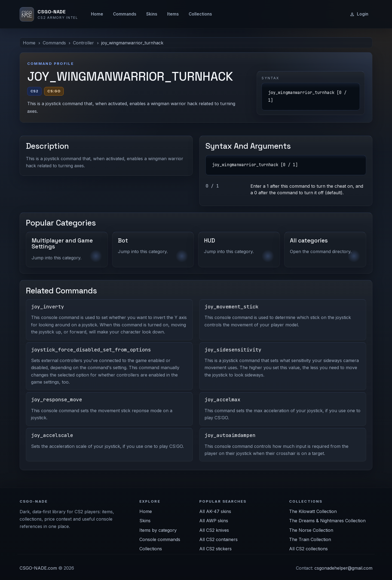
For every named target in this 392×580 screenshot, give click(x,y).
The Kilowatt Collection (313, 511)
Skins (152, 14)
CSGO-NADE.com (38, 568)
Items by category (158, 530)
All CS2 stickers (215, 549)
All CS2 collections (308, 549)
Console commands (160, 539)
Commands (125, 14)
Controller (83, 43)
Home (97, 14)
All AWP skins (214, 521)
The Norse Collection (311, 530)
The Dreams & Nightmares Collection (327, 521)
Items (173, 14)
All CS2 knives (214, 530)
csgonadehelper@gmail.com (343, 568)
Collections (200, 14)
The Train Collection (310, 539)
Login (359, 14)
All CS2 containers (218, 539)
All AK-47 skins (215, 511)
